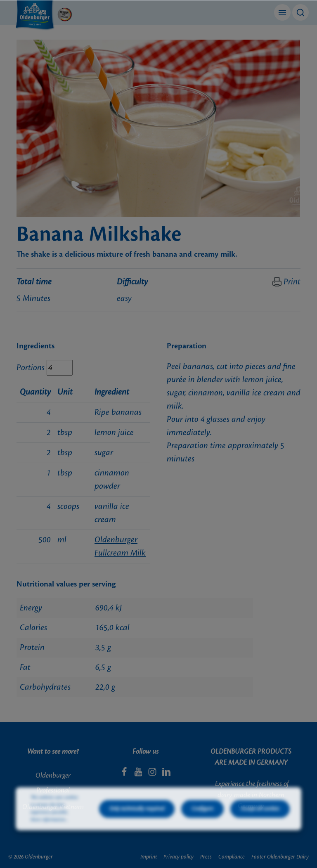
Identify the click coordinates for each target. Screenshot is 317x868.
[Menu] (282, 12)
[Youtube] (139, 774)
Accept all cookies (260, 824)
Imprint (149, 857)
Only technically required (137, 824)
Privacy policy (179, 857)
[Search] (300, 12)
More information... (49, 835)
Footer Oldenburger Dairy (280, 857)
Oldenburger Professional (53, 783)
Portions (31, 368)
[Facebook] (125, 774)
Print (286, 282)
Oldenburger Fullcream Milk (120, 546)
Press (206, 857)
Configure (202, 824)
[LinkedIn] (166, 774)
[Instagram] (153, 774)
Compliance (232, 857)
